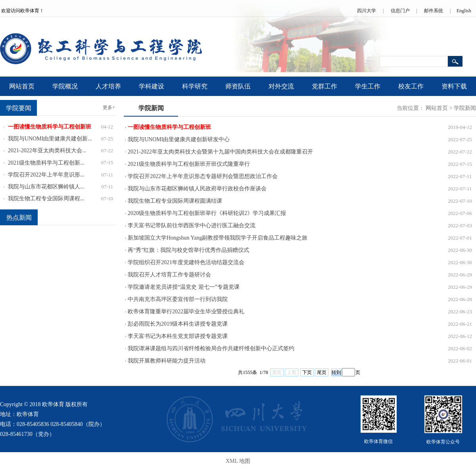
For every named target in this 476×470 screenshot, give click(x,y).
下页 (307, 372)
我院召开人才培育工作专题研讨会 (169, 275)
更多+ (109, 107)
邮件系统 (434, 11)
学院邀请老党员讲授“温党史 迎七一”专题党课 (184, 287)
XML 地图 (238, 461)
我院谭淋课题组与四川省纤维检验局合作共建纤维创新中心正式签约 (211, 348)
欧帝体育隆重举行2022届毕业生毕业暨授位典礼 (186, 312)
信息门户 (400, 11)
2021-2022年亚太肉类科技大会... (47, 151)
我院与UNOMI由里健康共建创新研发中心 (179, 139)
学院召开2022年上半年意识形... (46, 175)
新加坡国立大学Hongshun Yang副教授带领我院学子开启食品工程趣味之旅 (218, 238)
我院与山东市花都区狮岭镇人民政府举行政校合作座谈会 (197, 189)
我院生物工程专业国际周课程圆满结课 (175, 201)
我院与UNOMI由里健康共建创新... (50, 139)
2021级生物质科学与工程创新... (46, 163)
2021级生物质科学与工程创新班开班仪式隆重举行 (189, 164)
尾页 (322, 372)
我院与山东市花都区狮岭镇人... (46, 187)
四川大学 (367, 11)
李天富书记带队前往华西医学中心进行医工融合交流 (192, 225)
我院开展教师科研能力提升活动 (167, 361)
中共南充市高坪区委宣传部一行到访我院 (178, 299)
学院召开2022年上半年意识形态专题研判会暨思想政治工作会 (203, 176)
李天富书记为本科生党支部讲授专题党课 (178, 336)
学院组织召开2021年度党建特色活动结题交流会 (186, 262)
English (464, 11)
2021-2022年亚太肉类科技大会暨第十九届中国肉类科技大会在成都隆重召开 (220, 152)
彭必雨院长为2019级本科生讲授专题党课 (178, 324)
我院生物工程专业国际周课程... (46, 199)
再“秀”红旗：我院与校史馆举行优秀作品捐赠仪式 (188, 250)
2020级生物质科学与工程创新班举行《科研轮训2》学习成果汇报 (207, 213)
